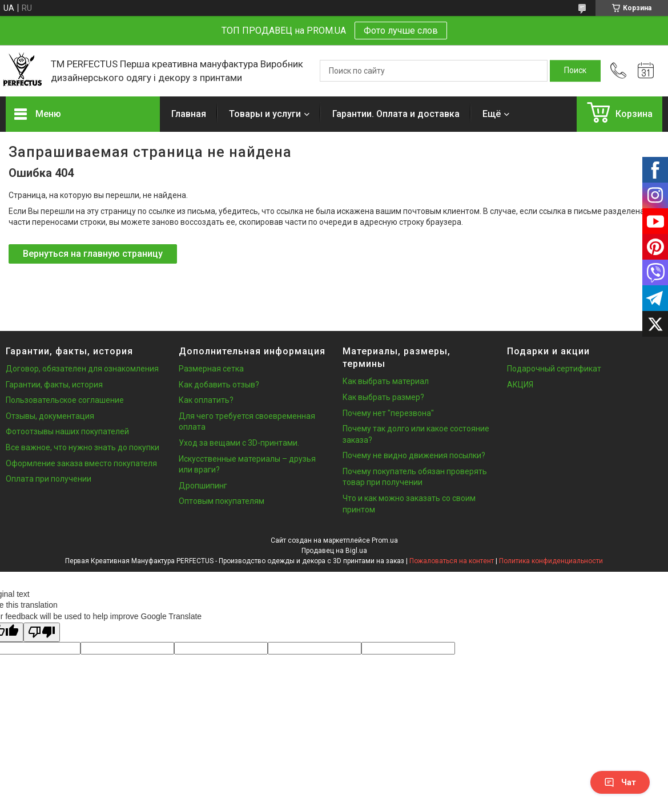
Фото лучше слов (401, 31)
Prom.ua (385, 540)
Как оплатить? (206, 400)
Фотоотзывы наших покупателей (67, 431)
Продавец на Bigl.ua (334, 551)
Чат (620, 782)
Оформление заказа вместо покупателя (81, 463)
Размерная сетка (211, 369)
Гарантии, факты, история (54, 385)
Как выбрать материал (386, 381)
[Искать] (575, 71)
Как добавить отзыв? (219, 385)
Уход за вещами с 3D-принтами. (239, 443)
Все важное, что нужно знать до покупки (83, 447)
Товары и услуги (265, 114)
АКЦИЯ (520, 385)
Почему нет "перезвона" (388, 413)
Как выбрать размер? (383, 397)
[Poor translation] (42, 633)
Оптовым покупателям (222, 501)
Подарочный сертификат (554, 369)
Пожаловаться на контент (452, 561)
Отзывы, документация (50, 416)
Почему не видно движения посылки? (414, 455)
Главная (189, 114)
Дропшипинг (203, 486)
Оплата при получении (49, 479)
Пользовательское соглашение (65, 400)
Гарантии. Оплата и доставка (396, 114)
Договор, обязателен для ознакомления (82, 369)
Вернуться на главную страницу (93, 254)
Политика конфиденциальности (551, 561)
